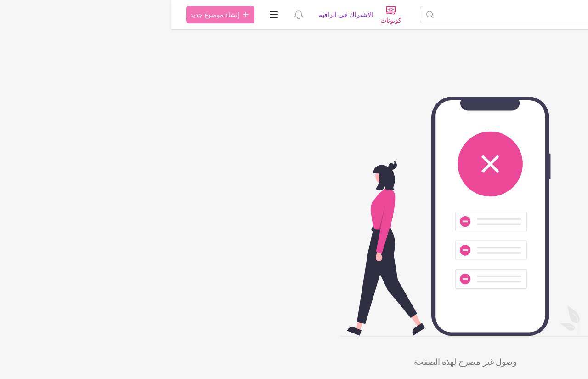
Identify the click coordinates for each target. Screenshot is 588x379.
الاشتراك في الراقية (174, 14)
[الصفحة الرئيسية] (538, 15)
